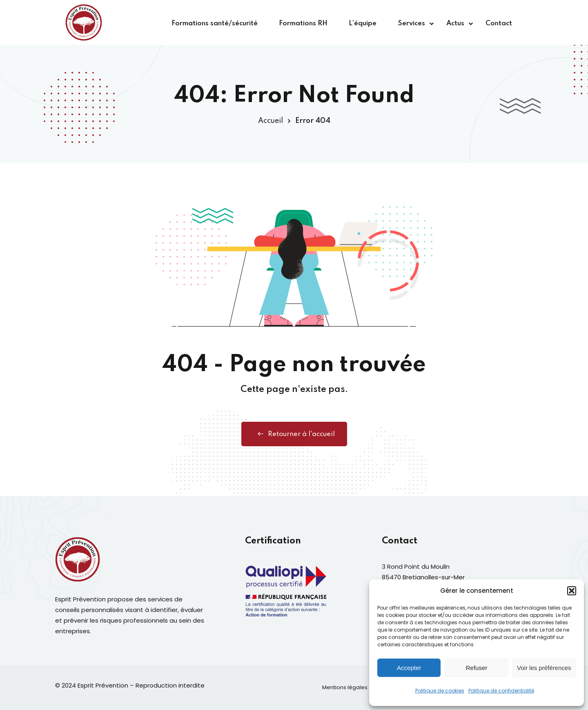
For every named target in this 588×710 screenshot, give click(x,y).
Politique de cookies (440, 691)
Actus (455, 23)
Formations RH (303, 23)
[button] (572, 591)
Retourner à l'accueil (294, 434)
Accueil (271, 121)
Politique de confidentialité (501, 691)
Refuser (477, 668)
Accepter (409, 668)
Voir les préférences (544, 668)
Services (411, 23)
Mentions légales (345, 687)
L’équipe (363, 23)
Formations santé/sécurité (215, 23)
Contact (499, 23)
